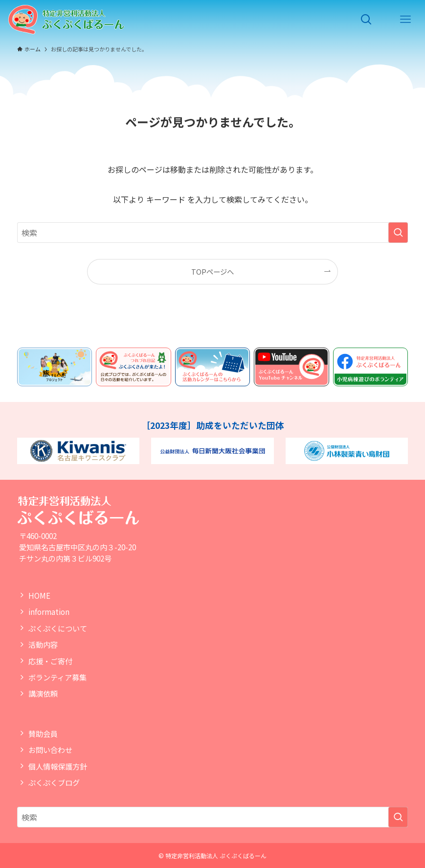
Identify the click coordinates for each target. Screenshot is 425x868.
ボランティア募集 (57, 677)
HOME (39, 595)
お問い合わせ (50, 750)
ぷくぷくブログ (54, 782)
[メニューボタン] (405, 20)
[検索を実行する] (398, 233)
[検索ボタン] (366, 20)
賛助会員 (43, 733)
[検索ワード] (213, 233)
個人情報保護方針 (58, 766)
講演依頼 (43, 693)
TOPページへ (212, 271)
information (49, 611)
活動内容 (43, 644)
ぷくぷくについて (58, 628)
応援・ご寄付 (50, 661)
